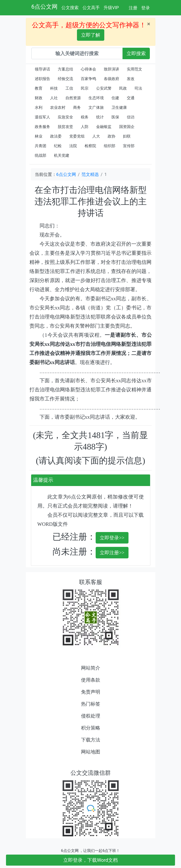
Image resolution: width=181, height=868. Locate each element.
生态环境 (96, 98)
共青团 (41, 146)
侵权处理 (91, 716)
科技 (54, 88)
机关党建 (62, 155)
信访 (131, 117)
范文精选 (90, 174)
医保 (115, 117)
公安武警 (104, 88)
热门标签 (91, 704)
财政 (39, 98)
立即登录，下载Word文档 (90, 860)
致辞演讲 (111, 69)
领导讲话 (42, 69)
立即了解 (91, 35)
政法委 (56, 136)
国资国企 (127, 127)
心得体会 (88, 69)
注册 (133, 8)
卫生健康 (119, 107)
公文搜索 (70, 8)
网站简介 (91, 668)
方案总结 (65, 69)
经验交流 (65, 79)
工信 (69, 88)
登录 (146, 8)
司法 (138, 88)
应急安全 (65, 117)
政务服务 (42, 127)
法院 (73, 146)
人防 (85, 127)
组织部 (110, 146)
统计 (100, 117)
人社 (54, 98)
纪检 (58, 146)
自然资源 (73, 98)
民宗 (85, 88)
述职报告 (42, 79)
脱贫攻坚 (65, 127)
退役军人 (42, 117)
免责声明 (91, 692)
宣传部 (129, 146)
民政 (123, 88)
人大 (96, 136)
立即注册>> (112, 553)
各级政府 (111, 79)
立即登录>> (112, 538)
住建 (115, 98)
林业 (39, 136)
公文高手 (91, 8)
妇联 (127, 136)
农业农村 (58, 107)
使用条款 (91, 680)
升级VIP (111, 8)
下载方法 (91, 740)
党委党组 (77, 136)
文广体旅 (96, 107)
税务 (85, 117)
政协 (111, 136)
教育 (39, 88)
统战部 (41, 155)
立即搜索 (136, 53)
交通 (131, 98)
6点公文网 (45, 7)
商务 (77, 107)
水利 (39, 107)
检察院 (90, 146)
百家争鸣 (88, 79)
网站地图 (91, 752)
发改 (131, 79)
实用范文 (134, 69)
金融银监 (104, 127)
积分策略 (91, 728)
